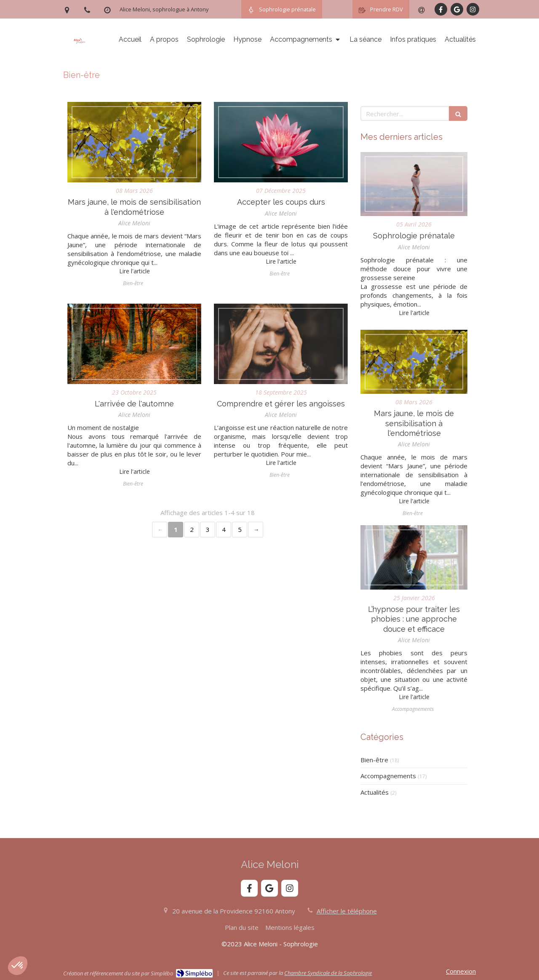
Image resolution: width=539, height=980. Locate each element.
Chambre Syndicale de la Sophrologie (328, 973)
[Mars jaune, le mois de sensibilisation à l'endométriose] (134, 142)
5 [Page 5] (240, 529)
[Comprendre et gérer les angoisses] (281, 344)
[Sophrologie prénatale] (414, 184)
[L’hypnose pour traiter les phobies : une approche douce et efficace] (414, 557)
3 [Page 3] (208, 529)
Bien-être (374, 760)
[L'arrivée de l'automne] (134, 344)
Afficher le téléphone (347, 911)
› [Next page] (256, 530)
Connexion (461, 971)
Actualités (375, 792)
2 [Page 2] (192, 529)
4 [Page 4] (224, 529)
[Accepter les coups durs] (281, 142)
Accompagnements (388, 776)
